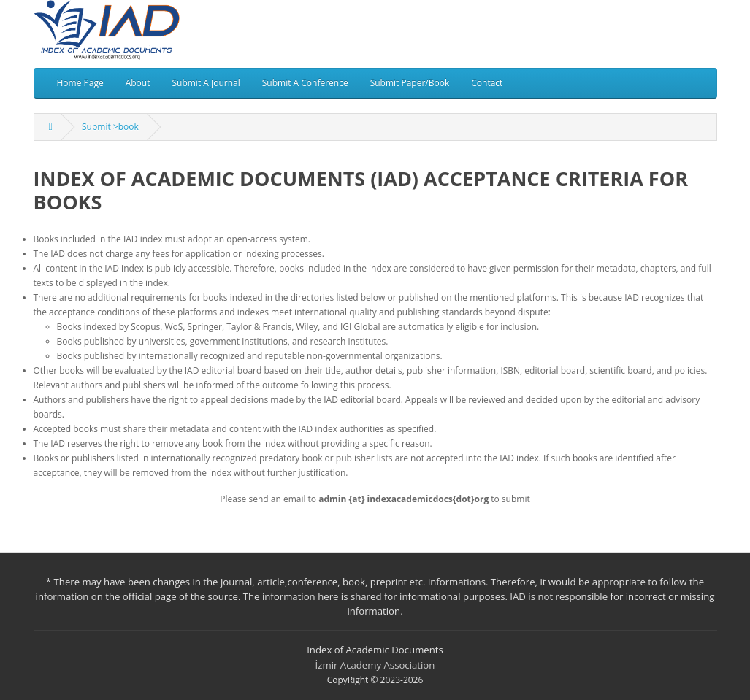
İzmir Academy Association (375, 665)
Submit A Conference (305, 83)
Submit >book (110, 127)
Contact (487, 83)
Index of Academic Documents (375, 650)
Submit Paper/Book (410, 83)
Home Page (80, 83)
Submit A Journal (206, 83)
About (138, 83)
